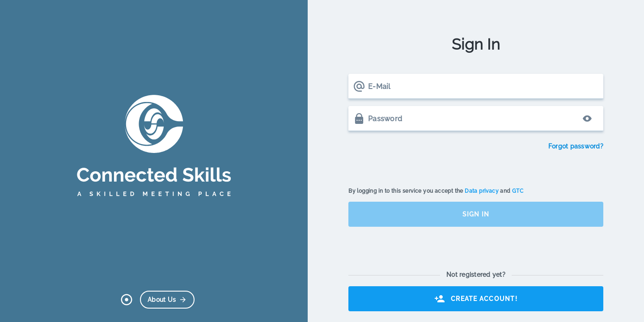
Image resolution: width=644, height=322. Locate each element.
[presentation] (416, 159)
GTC (518, 191)
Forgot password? (576, 146)
